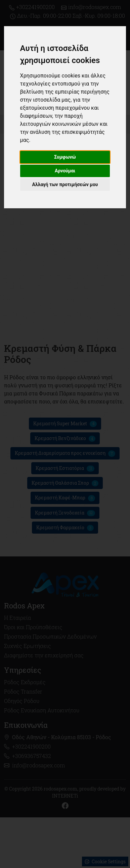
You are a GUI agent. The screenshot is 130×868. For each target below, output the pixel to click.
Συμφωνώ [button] (65, 157)
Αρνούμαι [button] (65, 171)
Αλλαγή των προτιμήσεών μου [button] (65, 184)
